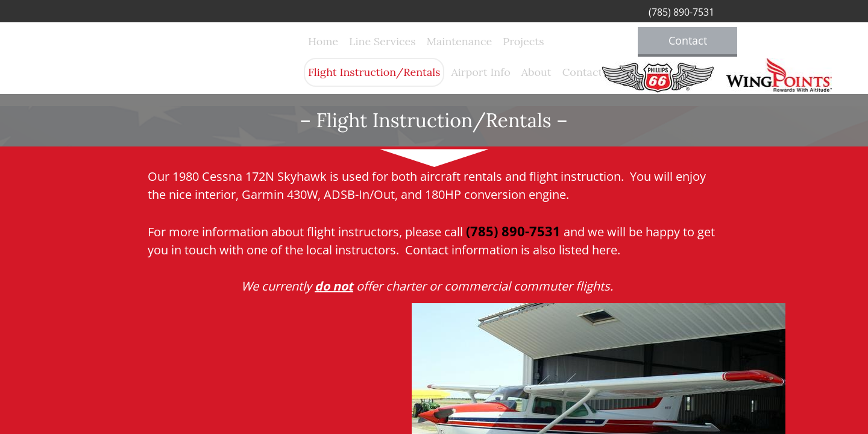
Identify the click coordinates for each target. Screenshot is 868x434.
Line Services (382, 41)
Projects (523, 41)
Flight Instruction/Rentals (374, 72)
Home (323, 41)
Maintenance (460, 41)
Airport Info (480, 72)
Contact (583, 72)
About (536, 72)
